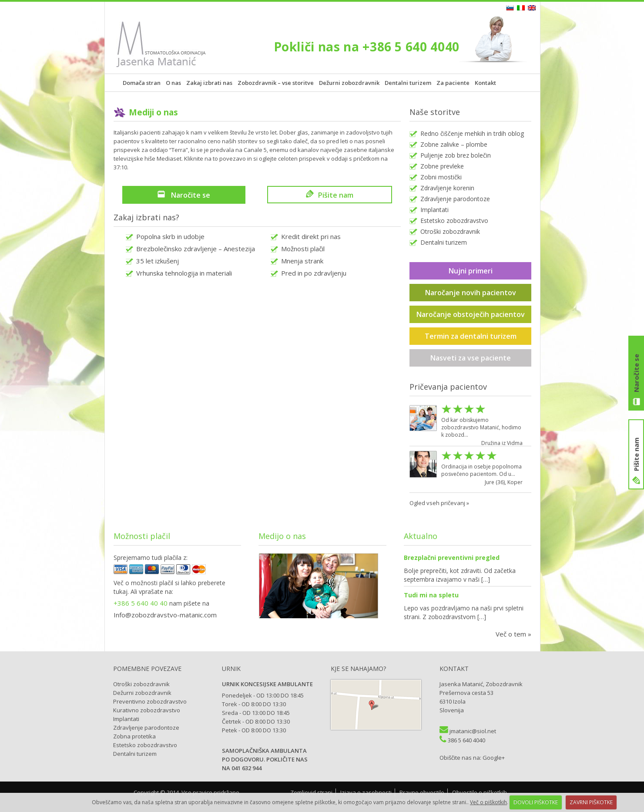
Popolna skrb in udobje (170, 236)
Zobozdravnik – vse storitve (276, 83)
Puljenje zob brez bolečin (456, 155)
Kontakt (485, 83)
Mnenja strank (302, 261)
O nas (173, 83)
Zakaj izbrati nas (209, 83)
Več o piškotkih (488, 802)
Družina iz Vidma (502, 443)
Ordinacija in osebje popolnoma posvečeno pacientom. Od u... (481, 470)
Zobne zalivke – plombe (454, 144)
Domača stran (142, 83)
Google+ (494, 758)
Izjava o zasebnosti (366, 792)
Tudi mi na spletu (431, 595)
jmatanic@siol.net (473, 731)
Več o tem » (513, 634)
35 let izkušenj (158, 261)
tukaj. (121, 591)
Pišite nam (636, 454)
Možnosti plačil (303, 249)
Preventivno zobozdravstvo (150, 701)
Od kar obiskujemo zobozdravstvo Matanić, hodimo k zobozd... (481, 427)
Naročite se (636, 373)
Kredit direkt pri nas (311, 236)
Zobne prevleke (442, 166)
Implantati (434, 210)
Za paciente (453, 83)
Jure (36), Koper (504, 482)
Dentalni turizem (408, 83)
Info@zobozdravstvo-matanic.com (165, 615)
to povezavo (229, 158)
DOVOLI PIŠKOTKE (536, 802)
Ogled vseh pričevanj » (439, 503)
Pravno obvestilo (422, 792)
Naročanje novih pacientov (471, 293)
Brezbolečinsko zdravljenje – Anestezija (196, 249)
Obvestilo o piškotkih (480, 792)
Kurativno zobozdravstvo (147, 710)
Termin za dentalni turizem (471, 336)
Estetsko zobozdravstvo (454, 221)
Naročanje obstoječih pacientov (471, 314)
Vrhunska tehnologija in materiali (184, 273)
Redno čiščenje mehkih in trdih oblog (472, 133)
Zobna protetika (134, 736)
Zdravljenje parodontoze (455, 199)
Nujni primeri (471, 271)
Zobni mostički (441, 177)
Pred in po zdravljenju (314, 273)
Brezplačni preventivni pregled (452, 558)
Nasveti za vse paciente (471, 358)
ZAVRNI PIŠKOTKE (591, 802)
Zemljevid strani (311, 792)
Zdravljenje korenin (447, 188)
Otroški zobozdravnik (450, 231)
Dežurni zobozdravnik (349, 83)
